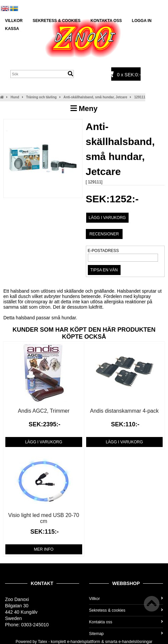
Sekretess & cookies (57, 21)
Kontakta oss (106, 21)
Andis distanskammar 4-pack (124, 411)
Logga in (142, 21)
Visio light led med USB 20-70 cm (44, 518)
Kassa (12, 29)
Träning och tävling (41, 97)
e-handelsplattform (84, 642)
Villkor (14, 21)
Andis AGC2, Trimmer (44, 411)
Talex (42, 642)
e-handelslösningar (135, 642)
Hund (15, 97)
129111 (140, 97)
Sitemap (126, 634)
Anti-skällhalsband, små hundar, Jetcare (95, 97)
